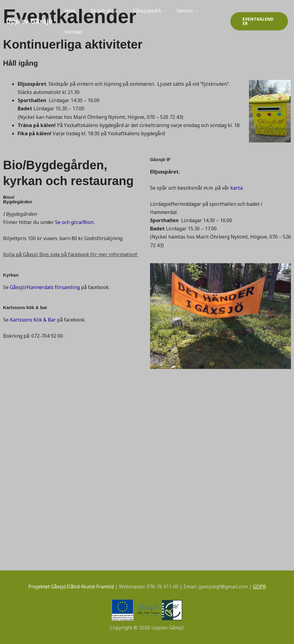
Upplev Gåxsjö (29, 21)
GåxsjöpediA (142, 11)
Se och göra (101, 11)
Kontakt (73, 32)
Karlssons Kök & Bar (33, 320)
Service (178, 11)
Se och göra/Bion (74, 222)
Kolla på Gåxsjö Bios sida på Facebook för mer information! (70, 254)
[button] (258, 21)
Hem (69, 11)
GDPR (259, 587)
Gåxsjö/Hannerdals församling (45, 287)
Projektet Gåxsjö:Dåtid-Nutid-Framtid (71, 587)
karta (236, 188)
